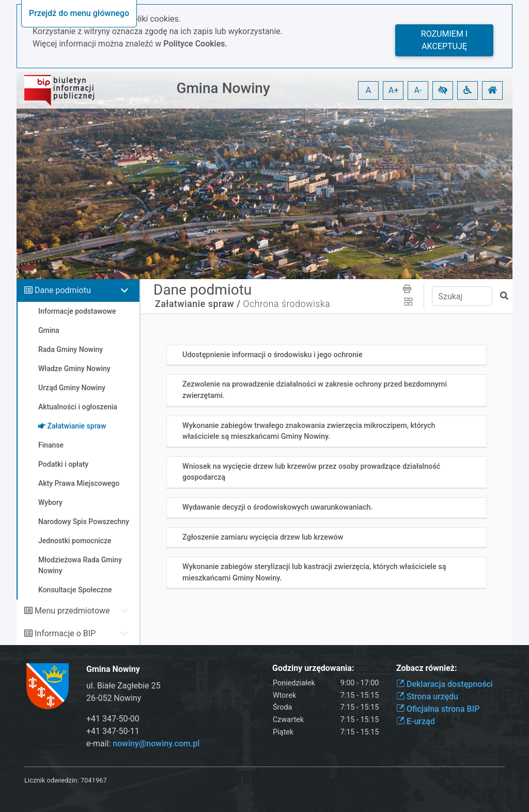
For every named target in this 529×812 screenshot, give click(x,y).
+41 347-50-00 (113, 719)
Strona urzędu (427, 696)
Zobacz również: (427, 668)
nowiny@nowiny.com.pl (156, 744)
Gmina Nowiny (223, 88)
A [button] (368, 90)
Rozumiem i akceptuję (444, 40)
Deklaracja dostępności (445, 684)
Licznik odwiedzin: (51, 780)
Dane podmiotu (63, 290)
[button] (443, 90)
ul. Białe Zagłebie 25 (123, 686)
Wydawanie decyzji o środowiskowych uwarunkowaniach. (278, 507)
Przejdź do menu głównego (79, 13)
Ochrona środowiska (287, 304)
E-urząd (416, 721)
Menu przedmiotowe (72, 611)
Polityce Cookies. (195, 44)
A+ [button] (394, 90)
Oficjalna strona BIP (438, 709)
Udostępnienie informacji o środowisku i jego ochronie (273, 355)
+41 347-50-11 (113, 731)
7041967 (94, 780)
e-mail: (143, 744)
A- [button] (418, 90)
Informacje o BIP (65, 633)
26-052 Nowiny (114, 698)
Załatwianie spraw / (198, 304)
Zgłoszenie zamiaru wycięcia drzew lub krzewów (263, 537)
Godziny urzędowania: (313, 668)
